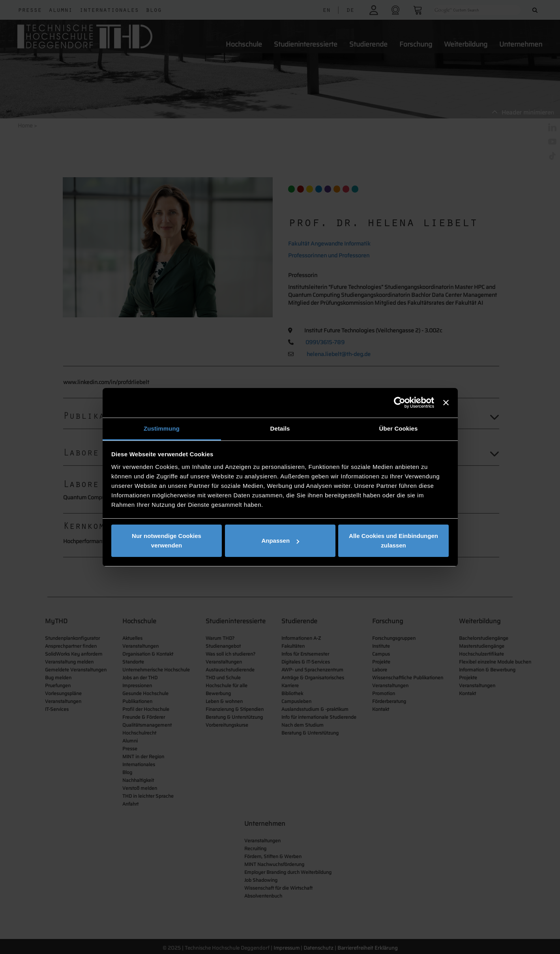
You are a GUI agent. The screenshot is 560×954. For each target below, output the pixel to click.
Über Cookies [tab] (399, 428)
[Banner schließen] (446, 403)
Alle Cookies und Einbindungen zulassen (393, 541)
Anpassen (280, 541)
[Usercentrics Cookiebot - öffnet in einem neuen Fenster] (400, 403)
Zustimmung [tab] (162, 428)
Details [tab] (280, 428)
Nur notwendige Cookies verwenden (167, 541)
